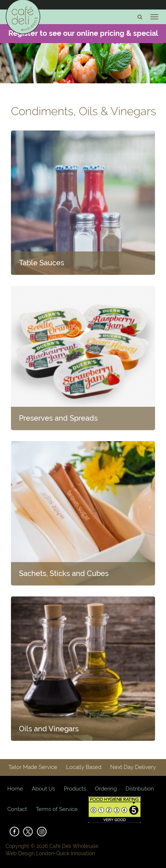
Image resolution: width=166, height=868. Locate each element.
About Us (43, 789)
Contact (17, 809)
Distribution (140, 789)
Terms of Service (57, 809)
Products (75, 789)
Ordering (106, 789)
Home (15, 789)
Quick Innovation (76, 853)
